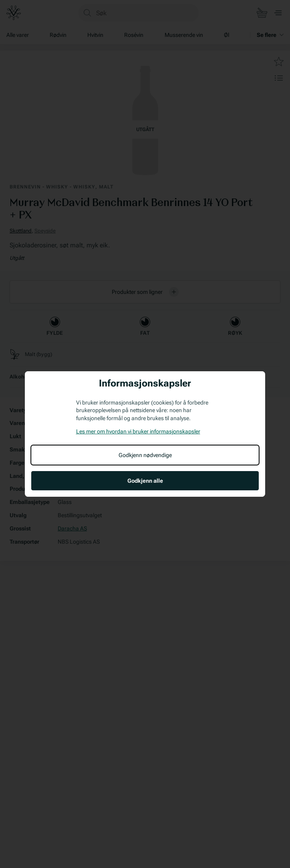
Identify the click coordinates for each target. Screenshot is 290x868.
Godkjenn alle (145, 481)
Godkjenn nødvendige (145, 455)
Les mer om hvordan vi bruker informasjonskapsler (138, 431)
